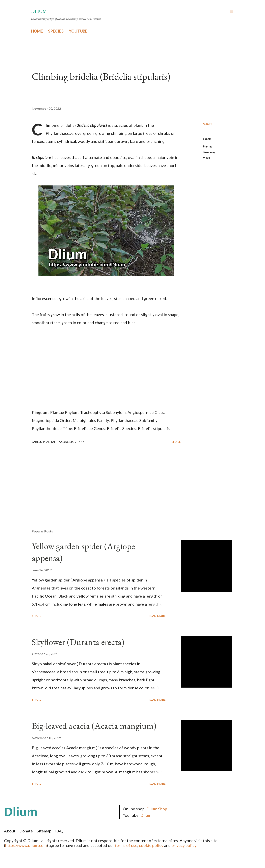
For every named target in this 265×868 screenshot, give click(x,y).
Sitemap (44, 831)
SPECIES (56, 31)
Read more (157, 616)
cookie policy (151, 845)
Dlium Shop (157, 809)
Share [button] (208, 124)
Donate (26, 831)
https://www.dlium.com (26, 845)
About (10, 831)
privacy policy (184, 845)
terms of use (126, 845)
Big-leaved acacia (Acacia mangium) (94, 726)
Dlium (39, 11)
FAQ (59, 831)
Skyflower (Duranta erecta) (78, 642)
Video (207, 158)
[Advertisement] (100, 479)
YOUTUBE (78, 31)
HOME (37, 31)
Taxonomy (209, 152)
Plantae (208, 146)
